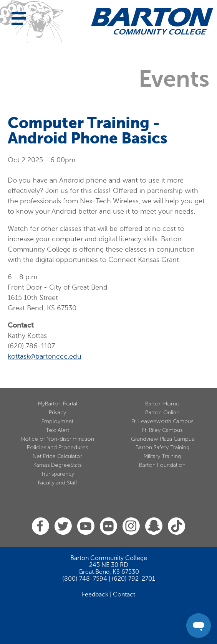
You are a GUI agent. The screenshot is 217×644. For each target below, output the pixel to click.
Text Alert (57, 430)
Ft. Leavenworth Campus (162, 421)
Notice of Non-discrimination (58, 439)
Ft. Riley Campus (162, 430)
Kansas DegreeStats (57, 465)
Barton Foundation (162, 465)
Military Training (162, 456)
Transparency (57, 474)
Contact (124, 595)
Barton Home (162, 404)
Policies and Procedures (57, 447)
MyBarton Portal (58, 404)
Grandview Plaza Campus (162, 439)
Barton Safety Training (162, 447)
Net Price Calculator (57, 456)
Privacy (57, 413)
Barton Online (162, 413)
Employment (57, 421)
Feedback (95, 595)
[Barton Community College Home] (152, 21)
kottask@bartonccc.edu (45, 356)
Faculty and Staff (58, 483)
